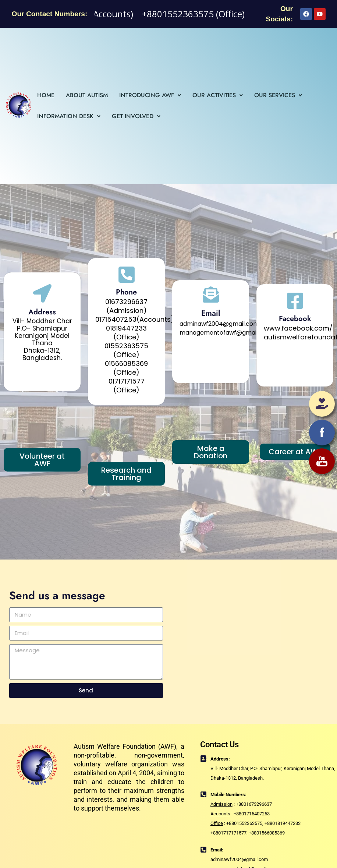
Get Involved (136, 116)
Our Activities (218, 95)
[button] (150, 95)
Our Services (278, 95)
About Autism (87, 95)
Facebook (295, 319)
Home (46, 95)
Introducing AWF (150, 95)
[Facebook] (295, 301)
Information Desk (69, 116)
